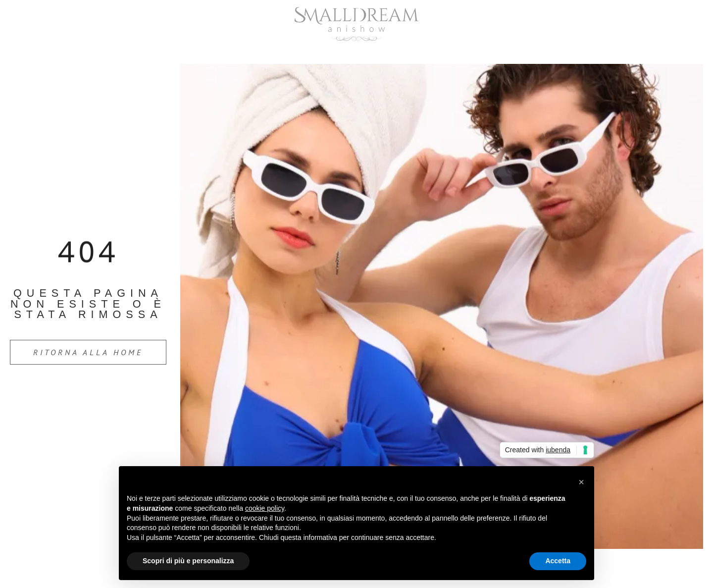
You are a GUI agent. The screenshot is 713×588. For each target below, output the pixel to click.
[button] (581, 482)
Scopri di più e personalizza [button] (188, 561)
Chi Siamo (315, 52)
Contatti (460, 52)
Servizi (389, 52)
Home (246, 52)
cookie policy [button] (265, 508)
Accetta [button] (558, 561)
